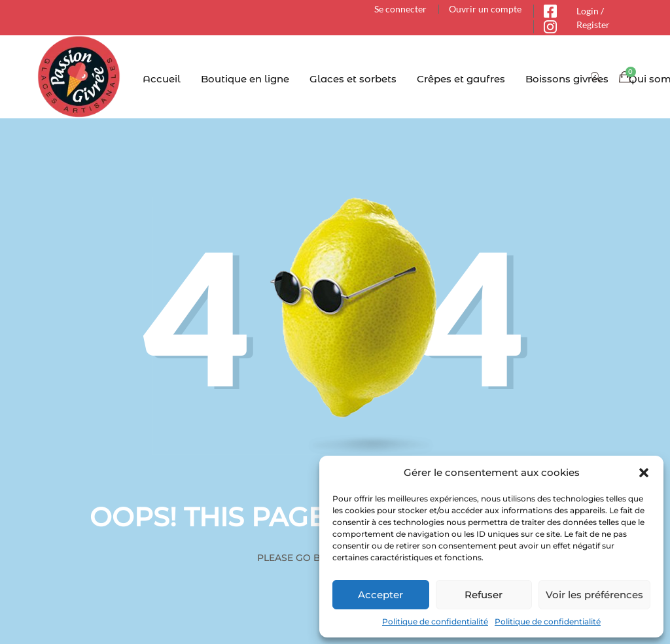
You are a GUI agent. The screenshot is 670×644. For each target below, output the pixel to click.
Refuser (484, 595)
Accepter (380, 595)
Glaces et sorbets (353, 79)
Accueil (162, 79)
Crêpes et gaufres (461, 79)
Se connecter (400, 9)
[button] (644, 473)
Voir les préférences (594, 595)
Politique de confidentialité (435, 621)
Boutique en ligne (245, 79)
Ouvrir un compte (485, 9)
